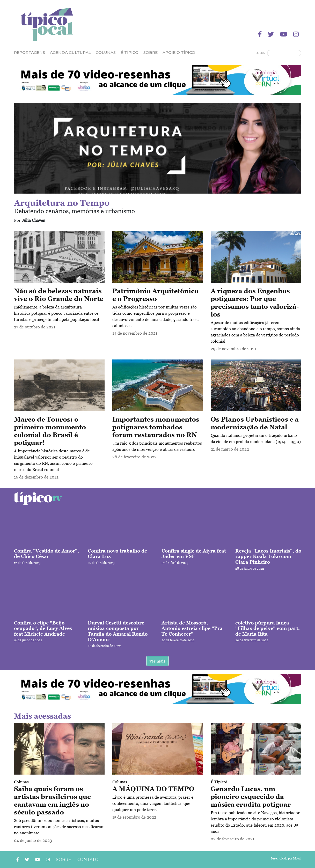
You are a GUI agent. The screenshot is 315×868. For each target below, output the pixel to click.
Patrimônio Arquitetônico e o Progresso (155, 295)
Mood (297, 858)
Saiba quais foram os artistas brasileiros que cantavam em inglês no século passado (52, 800)
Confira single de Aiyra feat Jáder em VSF (194, 554)
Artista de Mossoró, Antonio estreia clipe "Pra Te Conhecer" (192, 628)
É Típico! (219, 782)
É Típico (130, 52)
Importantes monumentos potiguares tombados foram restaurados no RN (156, 427)
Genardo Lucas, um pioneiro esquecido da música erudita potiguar (251, 797)
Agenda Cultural (70, 52)
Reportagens (30, 52)
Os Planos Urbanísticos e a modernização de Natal (255, 423)
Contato (88, 860)
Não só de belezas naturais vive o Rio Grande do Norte (59, 295)
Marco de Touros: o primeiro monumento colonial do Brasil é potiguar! (50, 431)
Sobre (151, 52)
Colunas (21, 782)
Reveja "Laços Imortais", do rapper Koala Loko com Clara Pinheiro (268, 556)
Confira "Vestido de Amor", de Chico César (46, 554)
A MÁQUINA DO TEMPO (153, 789)
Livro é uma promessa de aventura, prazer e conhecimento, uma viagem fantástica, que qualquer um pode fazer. (153, 803)
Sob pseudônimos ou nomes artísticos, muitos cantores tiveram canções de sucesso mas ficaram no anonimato (59, 827)
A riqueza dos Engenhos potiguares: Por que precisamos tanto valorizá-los (255, 303)
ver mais (157, 661)
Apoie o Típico (179, 52)
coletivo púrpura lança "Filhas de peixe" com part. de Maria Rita (268, 628)
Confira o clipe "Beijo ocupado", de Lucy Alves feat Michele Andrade (43, 628)
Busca (260, 53)
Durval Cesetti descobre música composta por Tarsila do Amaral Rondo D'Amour (118, 631)
